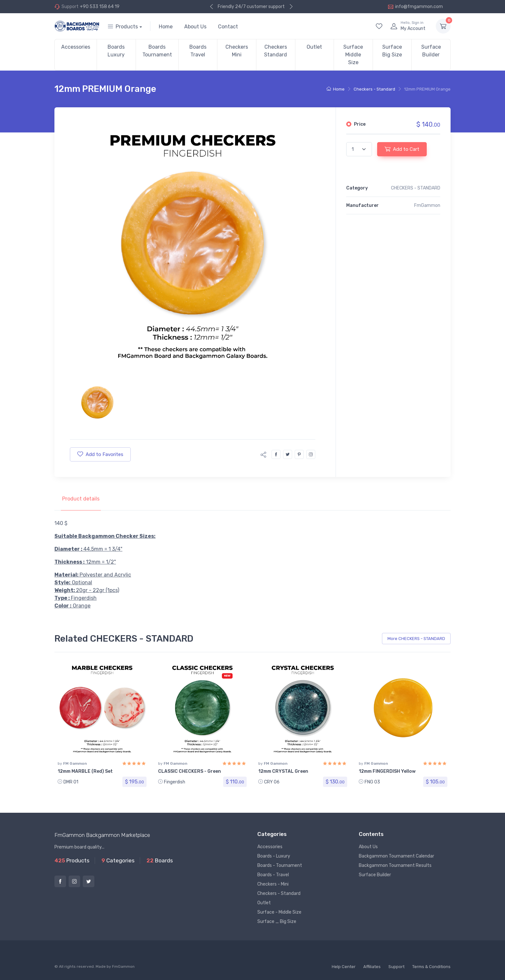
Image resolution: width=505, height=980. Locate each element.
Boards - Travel (273, 875)
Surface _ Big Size (277, 922)
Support (396, 967)
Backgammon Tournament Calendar (396, 856)
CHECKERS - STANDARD (416, 188)
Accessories (76, 47)
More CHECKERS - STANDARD (416, 639)
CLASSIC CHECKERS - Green (190, 771)
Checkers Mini (237, 51)
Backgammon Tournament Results (395, 865)
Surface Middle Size (353, 55)
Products (123, 27)
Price (360, 124)
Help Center (344, 967)
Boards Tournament (157, 51)
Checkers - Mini (273, 884)
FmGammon (123, 966)
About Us (195, 27)
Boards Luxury (116, 51)
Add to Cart (402, 149)
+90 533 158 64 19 (100, 7)
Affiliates (372, 967)
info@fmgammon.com (415, 7)
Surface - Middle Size (279, 912)
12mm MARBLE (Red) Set (85, 771)
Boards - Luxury (274, 856)
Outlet (314, 47)
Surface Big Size (392, 51)
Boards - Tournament (280, 865)
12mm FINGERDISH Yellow (387, 771)
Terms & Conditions (431, 967)
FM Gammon (75, 763)
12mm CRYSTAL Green (283, 771)
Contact (228, 27)
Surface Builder (431, 51)
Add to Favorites (100, 454)
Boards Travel (198, 51)
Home (166, 27)
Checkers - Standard (374, 89)
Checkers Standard (276, 51)
